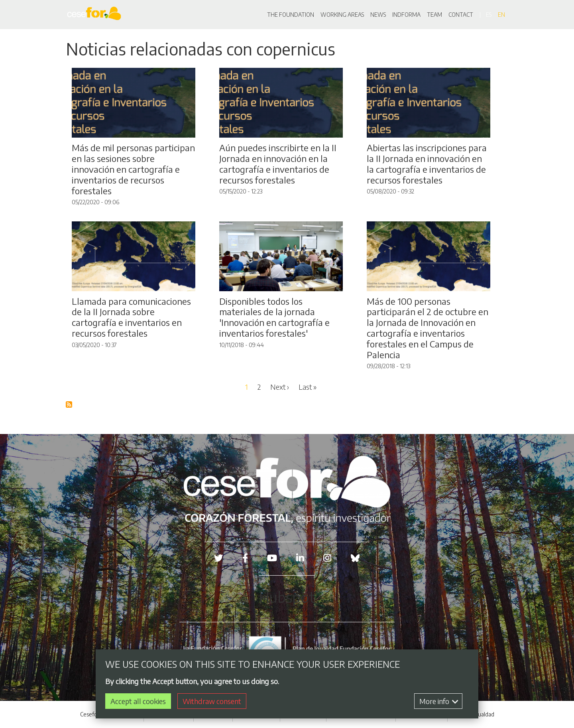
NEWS (378, 15)
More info (439, 701)
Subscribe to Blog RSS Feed (69, 405)
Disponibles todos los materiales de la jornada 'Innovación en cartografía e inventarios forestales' (274, 317)
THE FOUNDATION (291, 15)
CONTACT (461, 15)
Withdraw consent (212, 701)
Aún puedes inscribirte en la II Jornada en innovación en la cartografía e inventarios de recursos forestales (278, 164)
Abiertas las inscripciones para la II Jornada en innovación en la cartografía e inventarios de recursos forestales (427, 164)
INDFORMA (406, 15)
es (489, 15)
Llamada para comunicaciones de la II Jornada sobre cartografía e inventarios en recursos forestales (131, 317)
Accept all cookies (138, 701)
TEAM (434, 15)
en (501, 15)
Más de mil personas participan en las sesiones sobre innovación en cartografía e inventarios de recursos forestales (133, 169)
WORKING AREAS (342, 15)
